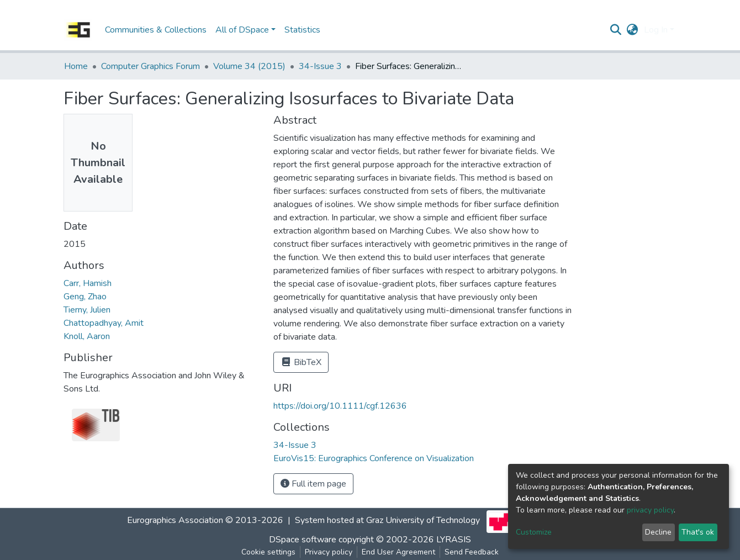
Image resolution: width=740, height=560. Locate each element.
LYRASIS (454, 540)
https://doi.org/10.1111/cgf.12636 (340, 406)
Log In (656, 30)
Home (76, 66)
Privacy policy (329, 552)
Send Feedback (472, 552)
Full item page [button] (313, 484)
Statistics (302, 30)
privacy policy (650, 510)
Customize (534, 532)
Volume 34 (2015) (249, 66)
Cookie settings (268, 552)
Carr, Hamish (88, 283)
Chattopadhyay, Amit (104, 323)
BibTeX (301, 362)
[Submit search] (616, 30)
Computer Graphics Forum (150, 66)
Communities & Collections (156, 30)
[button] (633, 30)
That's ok (698, 532)
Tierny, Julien (87, 310)
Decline (658, 532)
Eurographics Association (175, 521)
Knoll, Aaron (87, 336)
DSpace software (303, 540)
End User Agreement (398, 552)
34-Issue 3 (320, 66)
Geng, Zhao (85, 297)
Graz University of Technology (423, 521)
